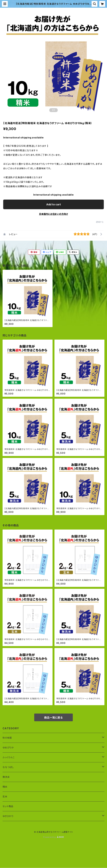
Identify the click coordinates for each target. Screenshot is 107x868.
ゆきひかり (8, 816)
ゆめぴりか (8, 747)
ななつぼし (8, 767)
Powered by (53, 837)
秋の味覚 (7, 738)
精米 (5, 787)
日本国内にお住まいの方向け (53, 214)
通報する (100, 222)
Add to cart (54, 204)
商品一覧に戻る (53, 718)
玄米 (5, 796)
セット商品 (8, 806)
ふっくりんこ (9, 757)
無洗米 (6, 777)
